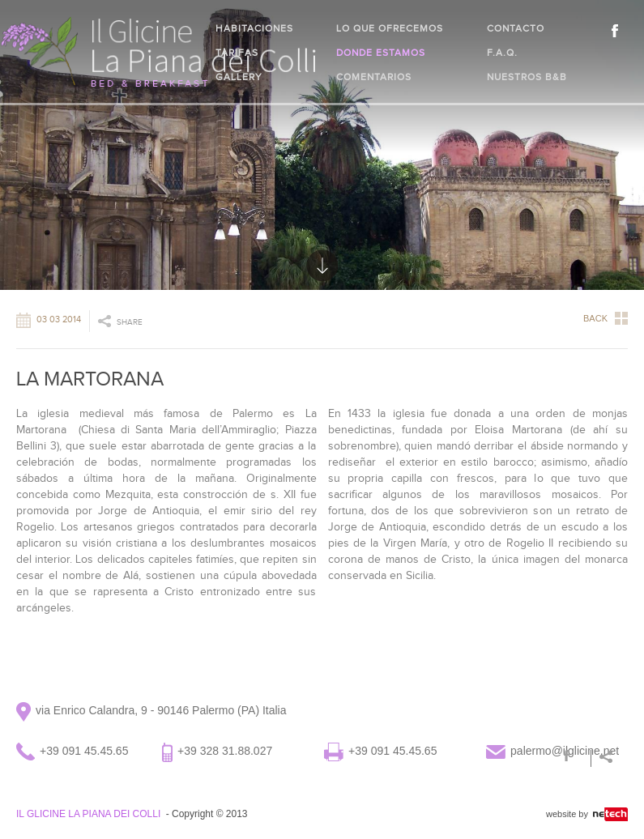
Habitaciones (254, 28)
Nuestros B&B (527, 77)
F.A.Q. (502, 53)
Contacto (516, 28)
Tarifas (237, 53)
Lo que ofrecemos (390, 28)
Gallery (239, 77)
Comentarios (374, 77)
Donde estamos (381, 53)
